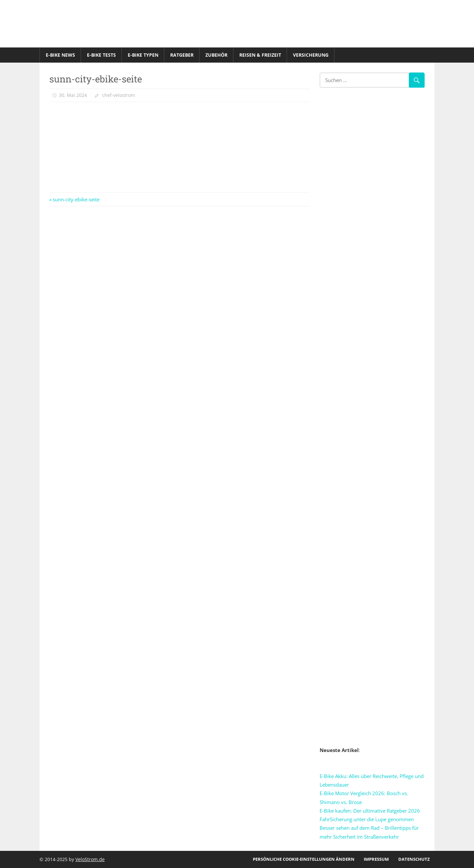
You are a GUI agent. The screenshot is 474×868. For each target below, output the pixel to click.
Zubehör (216, 55)
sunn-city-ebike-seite (76, 199)
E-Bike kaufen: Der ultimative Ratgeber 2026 (370, 811)
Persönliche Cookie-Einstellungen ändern (304, 859)
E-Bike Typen (143, 55)
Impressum (376, 859)
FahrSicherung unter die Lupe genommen (367, 819)
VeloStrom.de (90, 859)
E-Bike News (60, 55)
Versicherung (311, 55)
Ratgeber (182, 55)
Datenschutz (414, 859)
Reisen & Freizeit (260, 55)
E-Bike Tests (101, 55)
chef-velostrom (118, 95)
